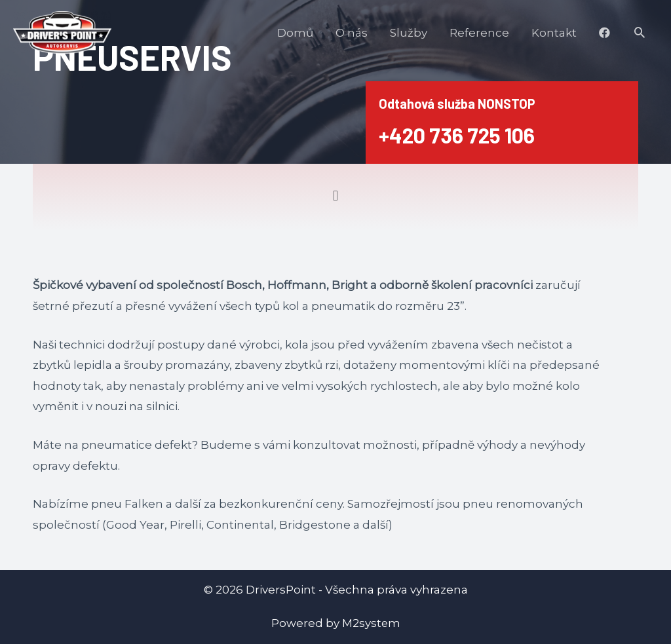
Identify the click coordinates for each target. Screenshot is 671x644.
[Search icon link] (640, 32)
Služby (409, 33)
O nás (352, 33)
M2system (371, 623)
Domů (295, 33)
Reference (479, 33)
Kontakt (554, 33)
